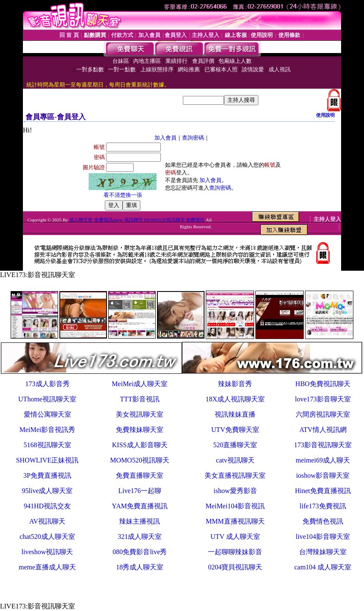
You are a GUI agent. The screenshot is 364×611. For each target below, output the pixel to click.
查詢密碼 (193, 138)
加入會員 (165, 138)
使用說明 (325, 115)
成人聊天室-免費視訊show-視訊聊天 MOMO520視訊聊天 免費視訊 (137, 220)
